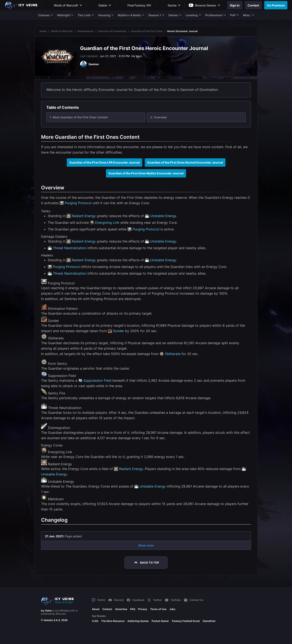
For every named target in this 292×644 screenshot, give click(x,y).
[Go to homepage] (23, 5)
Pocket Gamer (160, 621)
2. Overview (159, 117)
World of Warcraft (62, 31)
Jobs (172, 609)
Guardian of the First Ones (147, 31)
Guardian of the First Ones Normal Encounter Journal (185, 162)
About (96, 609)
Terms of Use (158, 609)
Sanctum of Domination (112, 31)
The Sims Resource (113, 621)
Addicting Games (138, 621)
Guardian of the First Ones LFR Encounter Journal (104, 162)
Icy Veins (46, 611)
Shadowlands (85, 31)
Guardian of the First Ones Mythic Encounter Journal (146, 173)
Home (43, 31)
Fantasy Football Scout (186, 621)
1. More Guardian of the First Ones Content (79, 117)
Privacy (143, 609)
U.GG (95, 621)
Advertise (121, 609)
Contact (107, 609)
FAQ (133, 609)
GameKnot (209, 621)
